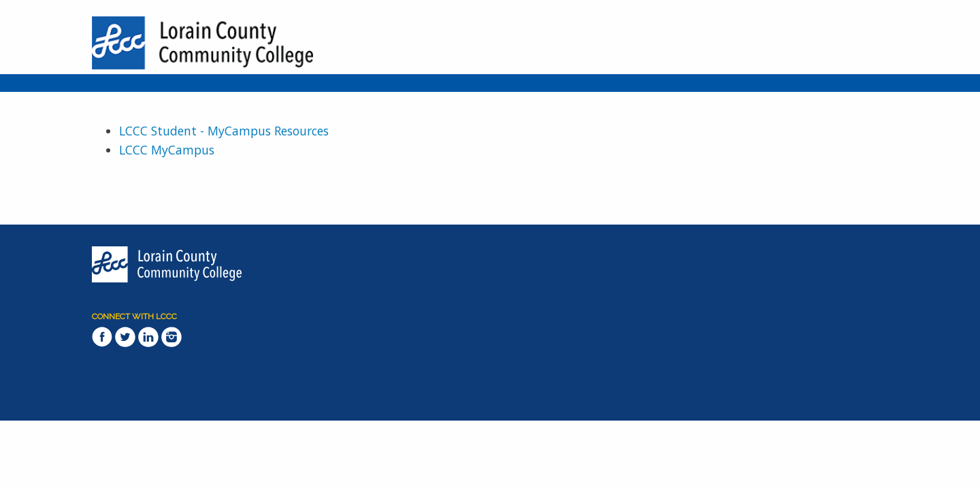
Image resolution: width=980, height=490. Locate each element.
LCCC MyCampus (167, 150)
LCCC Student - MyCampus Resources (224, 131)
